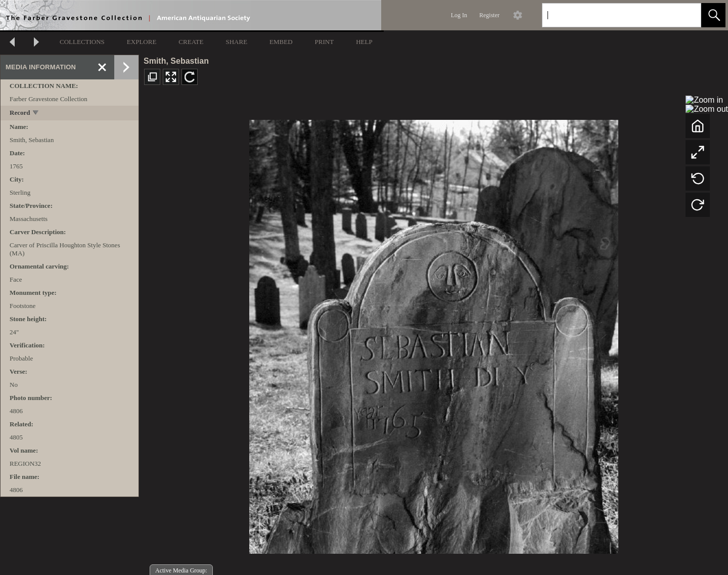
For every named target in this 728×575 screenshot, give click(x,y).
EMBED (281, 42)
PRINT (325, 42)
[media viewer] (434, 334)
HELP (364, 42)
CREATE (191, 42)
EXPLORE (142, 42)
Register (489, 15)
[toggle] (36, 114)
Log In (459, 15)
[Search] (610, 15)
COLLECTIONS (82, 42)
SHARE (236, 42)
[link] (685, 15)
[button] (713, 15)
